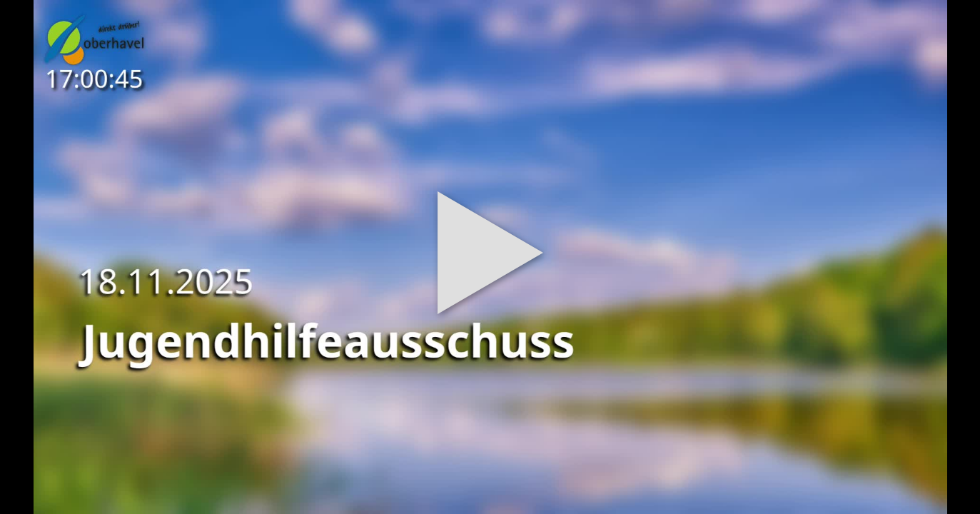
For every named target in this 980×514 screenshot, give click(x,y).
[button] (490, 257)
